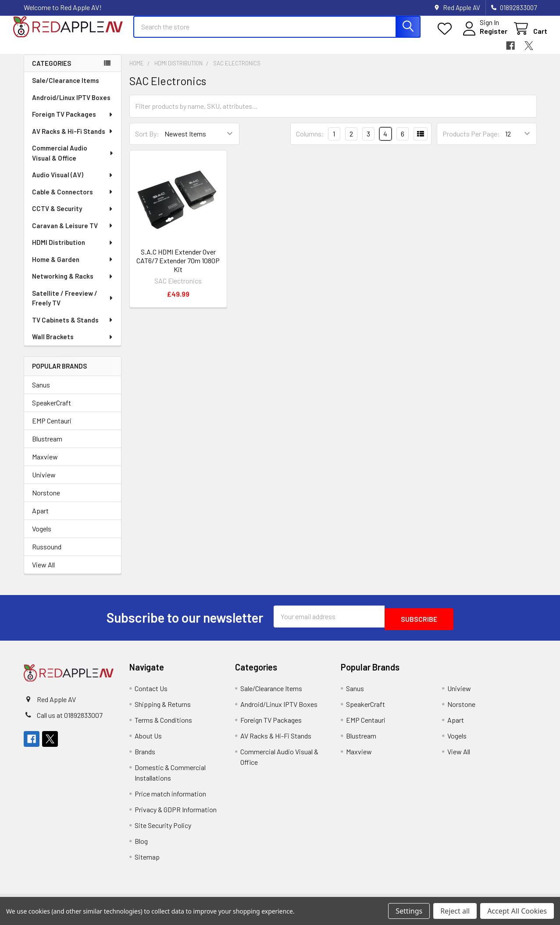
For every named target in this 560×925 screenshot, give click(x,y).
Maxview (45, 464)
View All (43, 572)
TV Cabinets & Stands (73, 328)
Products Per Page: (471, 142)
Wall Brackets (73, 344)
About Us (148, 741)
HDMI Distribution (73, 250)
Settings (409, 911)
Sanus (41, 393)
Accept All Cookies (517, 911)
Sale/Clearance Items (66, 88)
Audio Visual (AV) (73, 183)
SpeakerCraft (52, 411)
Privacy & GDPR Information (176, 815)
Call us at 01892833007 (70, 720)
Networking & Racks (73, 284)
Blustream (47, 446)
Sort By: (147, 142)
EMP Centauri (52, 428)
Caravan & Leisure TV (73, 233)
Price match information (170, 799)
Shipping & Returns (163, 709)
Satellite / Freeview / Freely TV (73, 306)
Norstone (46, 500)
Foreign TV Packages (73, 122)
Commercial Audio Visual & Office (73, 161)
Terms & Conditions (163, 725)
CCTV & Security (73, 216)
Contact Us (151, 694)
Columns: (310, 142)
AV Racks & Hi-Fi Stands (73, 139)
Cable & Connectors (73, 200)
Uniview (44, 482)
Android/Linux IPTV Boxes (71, 105)
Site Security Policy (163, 830)
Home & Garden (73, 267)
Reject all (455, 911)
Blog (141, 846)
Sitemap (147, 862)
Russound (47, 554)
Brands (145, 757)
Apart (40, 518)
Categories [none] (52, 71)
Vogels (42, 536)
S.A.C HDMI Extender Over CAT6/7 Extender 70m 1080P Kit (178, 268)
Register (483, 36)
